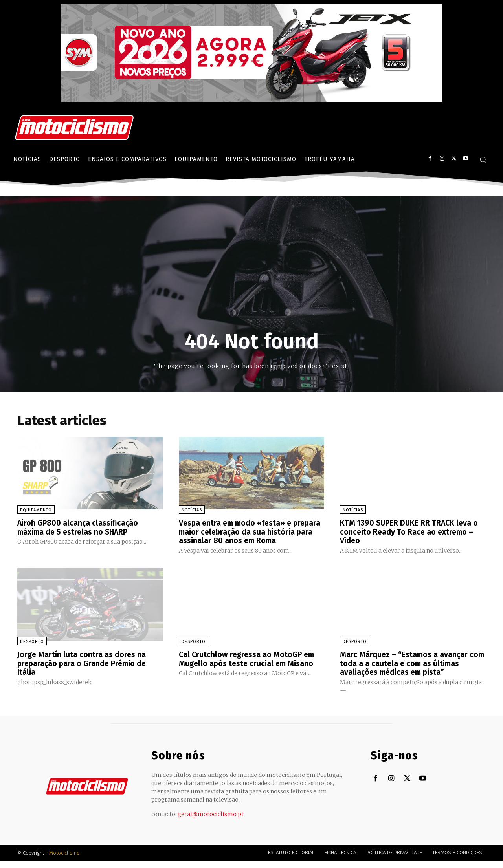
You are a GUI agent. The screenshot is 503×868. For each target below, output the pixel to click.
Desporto (32, 649)
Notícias (192, 510)
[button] (483, 159)
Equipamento (36, 510)
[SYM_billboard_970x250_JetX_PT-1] (251, 100)
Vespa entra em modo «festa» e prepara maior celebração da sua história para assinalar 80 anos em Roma (241, 536)
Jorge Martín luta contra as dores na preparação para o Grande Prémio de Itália (84, 671)
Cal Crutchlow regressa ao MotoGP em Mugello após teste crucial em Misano (248, 667)
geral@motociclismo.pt (211, 821)
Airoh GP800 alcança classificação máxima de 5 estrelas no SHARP (78, 527)
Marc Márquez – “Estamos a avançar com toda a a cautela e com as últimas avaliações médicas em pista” (409, 671)
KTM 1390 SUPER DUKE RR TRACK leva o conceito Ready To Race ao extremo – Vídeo (410, 531)
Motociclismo (64, 860)
